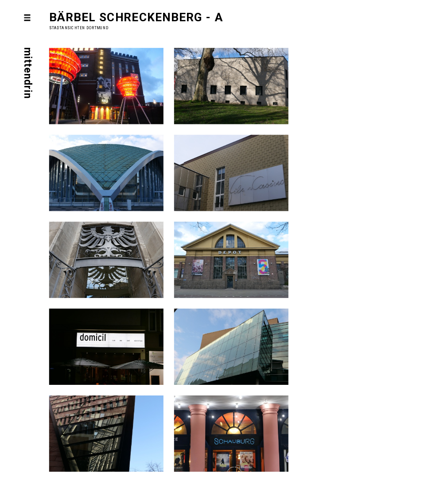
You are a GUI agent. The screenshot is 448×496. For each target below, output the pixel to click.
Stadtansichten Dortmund (79, 28)
